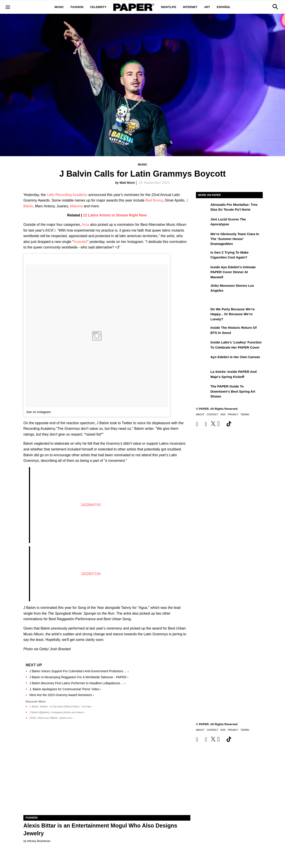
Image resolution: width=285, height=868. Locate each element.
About (200, 414)
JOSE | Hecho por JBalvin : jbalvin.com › (51, 718)
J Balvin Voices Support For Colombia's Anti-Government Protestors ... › (79, 671)
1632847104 (91, 574)
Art (207, 7)
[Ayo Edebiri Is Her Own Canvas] (203, 360)
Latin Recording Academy (67, 195)
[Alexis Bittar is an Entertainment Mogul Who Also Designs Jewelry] (107, 773)
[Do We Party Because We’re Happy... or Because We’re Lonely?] (203, 312)
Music (59, 7)
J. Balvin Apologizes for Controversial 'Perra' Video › (65, 689)
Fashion (77, 7)
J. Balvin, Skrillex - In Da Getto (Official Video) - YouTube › (61, 707)
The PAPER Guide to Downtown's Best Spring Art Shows (233, 391)
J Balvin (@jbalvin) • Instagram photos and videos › (57, 712)
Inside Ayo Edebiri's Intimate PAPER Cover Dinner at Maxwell (233, 272)
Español (224, 7)
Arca (85, 225)
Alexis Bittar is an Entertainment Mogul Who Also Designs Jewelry (100, 829)
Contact (212, 414)
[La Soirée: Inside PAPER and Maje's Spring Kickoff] (203, 375)
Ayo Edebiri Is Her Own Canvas (235, 357)
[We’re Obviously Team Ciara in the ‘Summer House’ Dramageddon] (203, 237)
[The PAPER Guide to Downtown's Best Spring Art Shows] (203, 390)
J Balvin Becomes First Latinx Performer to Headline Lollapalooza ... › (77, 683)
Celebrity (98, 7)
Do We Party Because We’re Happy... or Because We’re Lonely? (233, 314)
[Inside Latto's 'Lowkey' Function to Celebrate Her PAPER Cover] (203, 345)
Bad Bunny (154, 200)
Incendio (80, 242)
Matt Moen (127, 183)
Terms (245, 414)
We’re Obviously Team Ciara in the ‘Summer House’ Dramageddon (235, 239)
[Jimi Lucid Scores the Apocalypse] (203, 222)
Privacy (233, 414)
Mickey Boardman (39, 841)
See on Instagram (39, 412)
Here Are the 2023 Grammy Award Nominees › (62, 695)
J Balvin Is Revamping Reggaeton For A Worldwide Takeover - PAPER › (79, 677)
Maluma (76, 206)
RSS (223, 414)
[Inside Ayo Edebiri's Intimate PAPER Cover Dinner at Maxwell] (203, 270)
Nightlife (169, 7)
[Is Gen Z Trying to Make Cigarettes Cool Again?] (203, 256)
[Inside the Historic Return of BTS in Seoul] (203, 331)
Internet (190, 7)
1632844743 (91, 505)
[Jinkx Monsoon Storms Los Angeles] (203, 289)
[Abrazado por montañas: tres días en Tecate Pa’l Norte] (203, 208)
